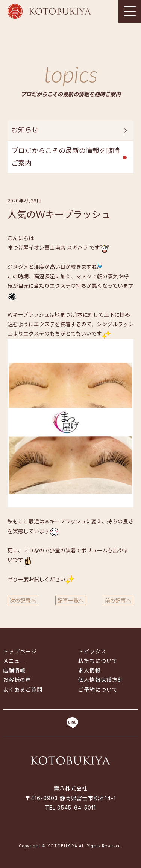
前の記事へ (118, 600)
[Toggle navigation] (130, 11)
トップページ (20, 651)
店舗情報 (14, 670)
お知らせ (25, 130)
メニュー (14, 661)
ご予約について (98, 689)
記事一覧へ (71, 600)
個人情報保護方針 (101, 680)
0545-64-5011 (77, 807)
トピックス (92, 651)
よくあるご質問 (23, 689)
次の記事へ (23, 600)
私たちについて (98, 661)
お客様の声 (17, 680)
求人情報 (89, 670)
